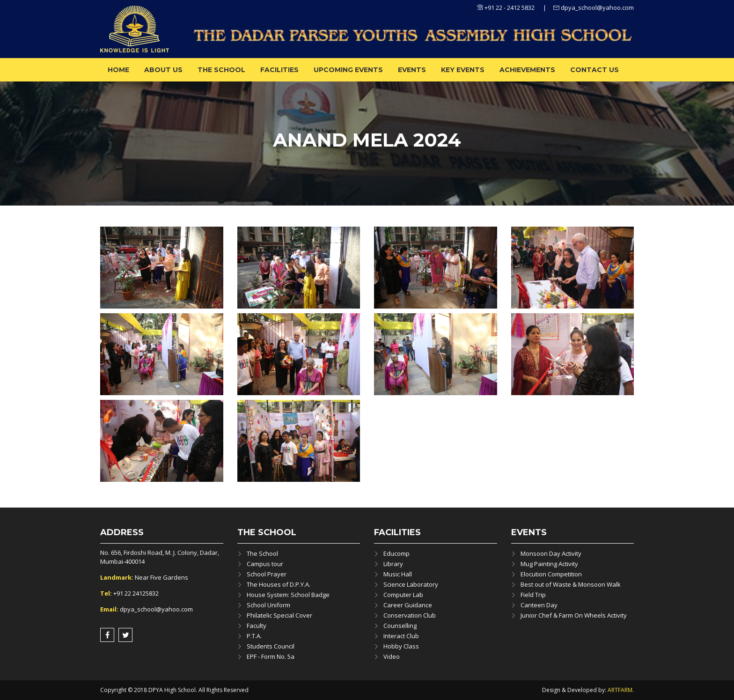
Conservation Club (410, 615)
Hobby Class (401, 646)
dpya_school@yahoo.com (594, 7)
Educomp (396, 553)
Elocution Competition (551, 574)
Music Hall (398, 574)
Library (393, 564)
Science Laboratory (411, 584)
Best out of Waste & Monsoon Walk (571, 584)
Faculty (257, 626)
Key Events (463, 70)
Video (392, 656)
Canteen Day (539, 605)
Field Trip (533, 595)
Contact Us (595, 70)
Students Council (271, 646)
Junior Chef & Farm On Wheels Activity (574, 615)
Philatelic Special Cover (279, 615)
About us (163, 70)
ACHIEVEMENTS (527, 70)
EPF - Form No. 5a (271, 656)
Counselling (400, 626)
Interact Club (401, 636)
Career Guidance (408, 605)
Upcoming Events (348, 70)
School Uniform (268, 605)
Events (412, 70)
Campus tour (265, 564)
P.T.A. (254, 636)
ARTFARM (620, 690)
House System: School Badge (288, 595)
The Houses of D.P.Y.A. (279, 584)
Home (118, 70)
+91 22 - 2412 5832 (506, 7)
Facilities (279, 70)
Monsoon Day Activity (551, 553)
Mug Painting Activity (549, 564)
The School (221, 70)
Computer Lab (403, 595)
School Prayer (267, 574)
